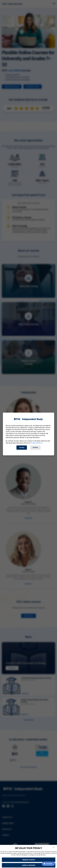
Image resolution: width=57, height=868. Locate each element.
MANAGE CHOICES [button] (29, 860)
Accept (22, 448)
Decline (35, 448)
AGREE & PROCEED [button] (29, 865)
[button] (53, 847)
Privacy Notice (36, 443)
